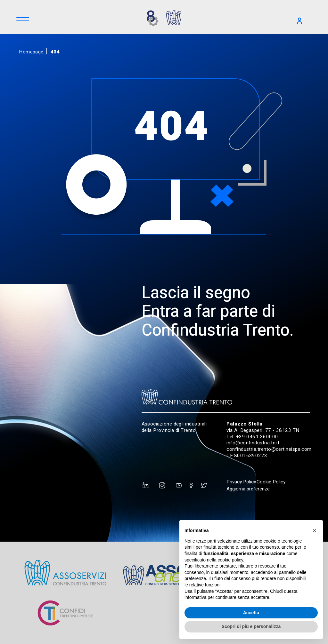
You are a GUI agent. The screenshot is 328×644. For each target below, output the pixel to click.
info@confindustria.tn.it (253, 443)
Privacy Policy (241, 482)
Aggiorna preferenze (248, 489)
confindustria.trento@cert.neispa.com (269, 449)
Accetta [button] (251, 613)
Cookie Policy (271, 482)
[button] (315, 530)
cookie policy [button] (230, 560)
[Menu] (23, 21)
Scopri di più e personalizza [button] (251, 626)
